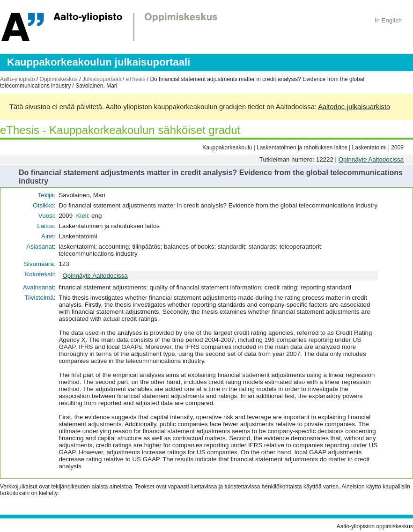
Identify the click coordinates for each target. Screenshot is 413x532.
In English (388, 20)
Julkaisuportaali (102, 79)
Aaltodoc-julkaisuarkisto (354, 107)
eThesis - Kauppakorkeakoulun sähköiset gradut (120, 130)
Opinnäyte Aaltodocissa (371, 159)
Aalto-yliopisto (18, 79)
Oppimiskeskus (59, 79)
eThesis (135, 79)
